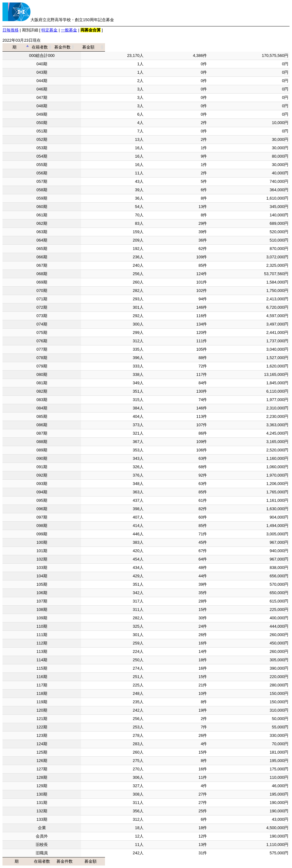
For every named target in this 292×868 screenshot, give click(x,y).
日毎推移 (11, 30)
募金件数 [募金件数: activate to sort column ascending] (175, 47)
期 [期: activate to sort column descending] (40, 47)
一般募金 (69, 30)
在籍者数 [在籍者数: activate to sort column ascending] (111, 47)
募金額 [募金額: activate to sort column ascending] (247, 47)
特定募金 (49, 30)
